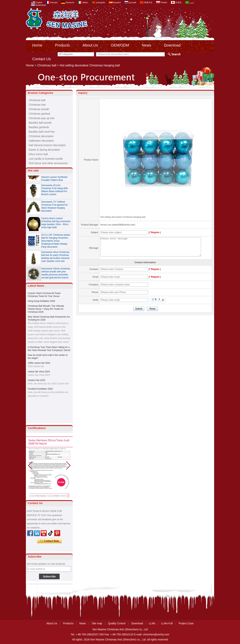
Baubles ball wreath (40, 123)
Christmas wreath (39, 109)
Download (172, 45)
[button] (68, 466)
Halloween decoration (41, 141)
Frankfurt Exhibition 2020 (40, 389)
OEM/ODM (120, 45)
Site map (97, 623)
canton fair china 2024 (39, 372)
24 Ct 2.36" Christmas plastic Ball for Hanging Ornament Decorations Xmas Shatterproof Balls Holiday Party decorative (56, 242)
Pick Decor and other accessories (48, 163)
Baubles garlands (39, 127)
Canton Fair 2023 (36, 380)
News (146, 45)
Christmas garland (39, 114)
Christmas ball (47, 65)
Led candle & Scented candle (46, 159)
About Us (90, 45)
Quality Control (117, 623)
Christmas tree (37, 105)
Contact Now (49, 541)
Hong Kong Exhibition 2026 (41, 301)
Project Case (186, 623)
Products (62, 45)
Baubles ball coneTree (42, 132)
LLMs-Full (167, 623)
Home (37, 45)
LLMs (152, 623)
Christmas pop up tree (42, 118)
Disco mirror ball (38, 154)
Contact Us (42, 59)
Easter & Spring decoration (44, 150)
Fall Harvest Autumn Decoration (47, 145)
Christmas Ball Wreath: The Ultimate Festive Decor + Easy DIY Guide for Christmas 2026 (46, 309)
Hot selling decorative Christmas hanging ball (123, 217)
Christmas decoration (41, 136)
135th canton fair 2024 (39, 363)
